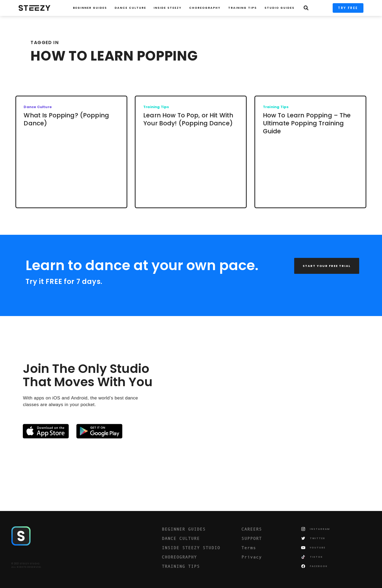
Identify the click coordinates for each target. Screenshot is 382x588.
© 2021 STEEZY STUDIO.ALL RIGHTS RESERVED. (27, 565)
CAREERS (252, 529)
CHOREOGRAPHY (205, 8)
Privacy (252, 557)
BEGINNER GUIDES (184, 529)
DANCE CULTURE (181, 538)
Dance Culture (130, 8)
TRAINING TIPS (242, 8)
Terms (249, 548)
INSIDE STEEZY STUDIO (191, 548)
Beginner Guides (90, 8)
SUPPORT (252, 538)
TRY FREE (348, 8)
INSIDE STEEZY (168, 8)
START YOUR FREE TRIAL (327, 266)
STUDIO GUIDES (279, 8)
